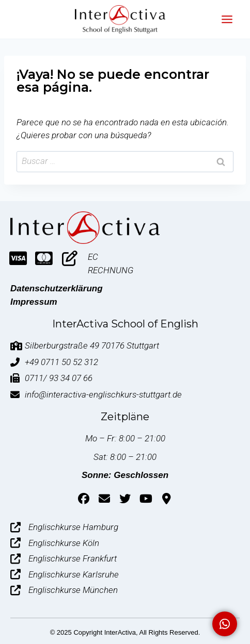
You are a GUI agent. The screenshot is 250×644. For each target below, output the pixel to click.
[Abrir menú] (227, 19)
